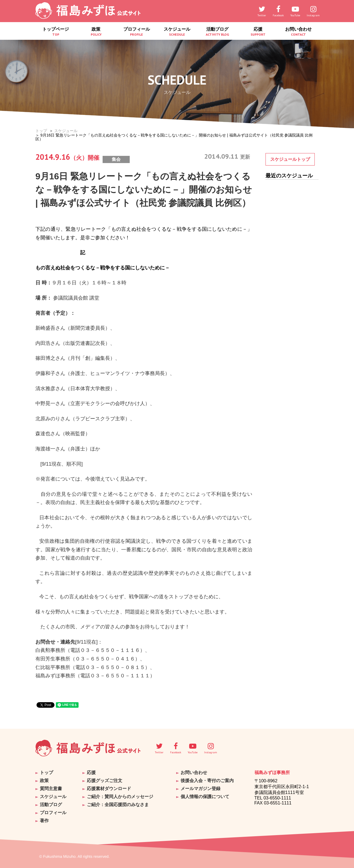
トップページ (56, 32)
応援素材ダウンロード (109, 789)
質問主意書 (51, 789)
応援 (258, 32)
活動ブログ (217, 32)
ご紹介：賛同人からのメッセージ (120, 797)
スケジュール (177, 32)
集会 (116, 159)
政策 (96, 32)
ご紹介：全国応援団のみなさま (118, 805)
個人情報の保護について (205, 797)
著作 (44, 821)
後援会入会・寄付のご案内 (207, 781)
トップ (41, 131)
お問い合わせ (298, 32)
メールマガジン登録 (201, 789)
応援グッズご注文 (105, 781)
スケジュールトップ (290, 159)
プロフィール (137, 32)
